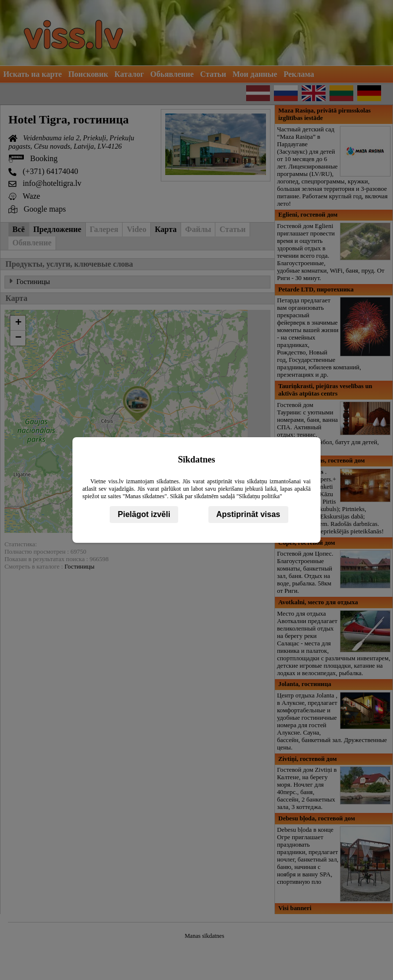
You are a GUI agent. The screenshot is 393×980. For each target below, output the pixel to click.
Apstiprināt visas (248, 514)
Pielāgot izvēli (144, 514)
